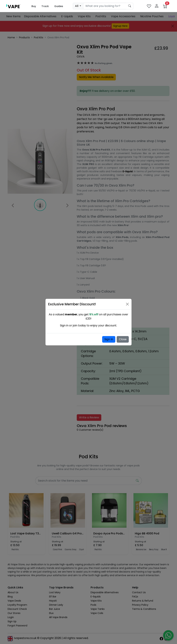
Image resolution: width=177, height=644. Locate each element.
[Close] (127, 304)
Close (123, 339)
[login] (157, 6)
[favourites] (149, 6)
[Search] (105, 6)
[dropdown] (78, 6)
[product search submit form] (130, 6)
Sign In (109, 339)
